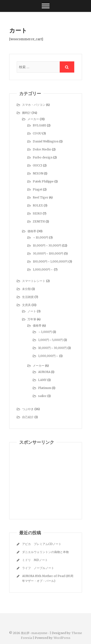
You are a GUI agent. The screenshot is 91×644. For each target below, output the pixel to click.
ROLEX (38, 205)
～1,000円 (45, 332)
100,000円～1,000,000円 (50, 261)
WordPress (62, 638)
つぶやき (28, 409)
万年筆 (32, 319)
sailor (42, 396)
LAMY (42, 380)
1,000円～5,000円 (50, 340)
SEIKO (37, 213)
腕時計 (26, 113)
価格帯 (32, 231)
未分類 (26, 289)
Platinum (45, 388)
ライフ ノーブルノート (38, 568)
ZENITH (39, 221)
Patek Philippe (43, 181)
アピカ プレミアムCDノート (42, 544)
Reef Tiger (41, 197)
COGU (37, 133)
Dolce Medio (42, 149)
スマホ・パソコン (34, 105)
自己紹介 (28, 417)
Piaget (37, 189)
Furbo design (43, 157)
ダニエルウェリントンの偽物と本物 (45, 552)
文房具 (26, 305)
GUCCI (37, 165)
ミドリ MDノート (35, 560)
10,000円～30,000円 (47, 245)
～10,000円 (41, 237)
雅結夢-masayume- (35, 633)
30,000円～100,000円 (48, 253)
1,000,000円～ (43, 269)
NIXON (38, 173)
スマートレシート (34, 281)
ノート (32, 311)
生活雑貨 (28, 297)
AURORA (44, 372)
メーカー (33, 119)
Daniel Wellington (46, 141)
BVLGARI (39, 125)
